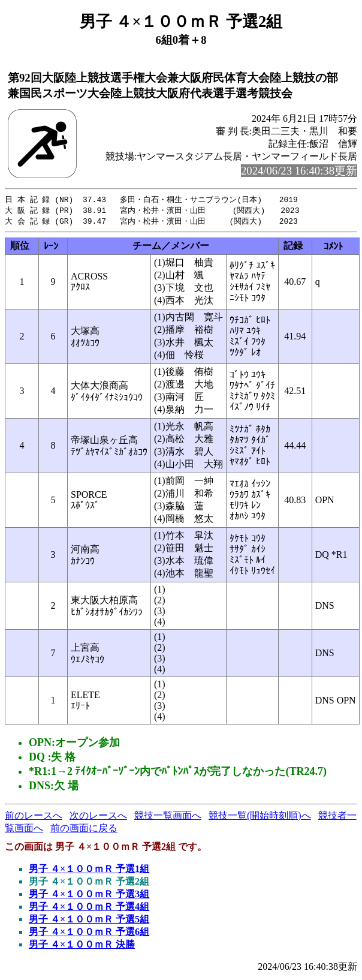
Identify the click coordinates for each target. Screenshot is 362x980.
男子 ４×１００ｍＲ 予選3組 (89, 896)
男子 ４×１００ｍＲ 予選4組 (89, 908)
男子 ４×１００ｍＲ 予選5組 (89, 921)
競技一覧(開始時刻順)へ (260, 817)
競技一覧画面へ (168, 817)
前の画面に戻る (84, 830)
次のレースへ (98, 817)
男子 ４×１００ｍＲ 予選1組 (89, 871)
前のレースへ (34, 817)
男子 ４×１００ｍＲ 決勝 (82, 946)
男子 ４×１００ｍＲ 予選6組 (89, 934)
